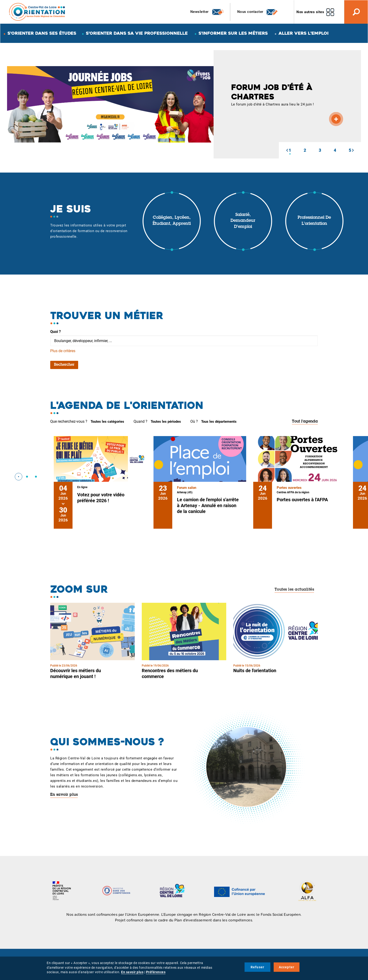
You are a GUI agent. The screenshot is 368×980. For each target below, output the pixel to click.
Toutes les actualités (294, 590)
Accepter (287, 967)
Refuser (257, 967)
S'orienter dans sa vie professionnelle (137, 33)
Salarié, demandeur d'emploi (243, 221)
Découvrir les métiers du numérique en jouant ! (76, 673)
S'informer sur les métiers (233, 33)
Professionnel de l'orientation (314, 221)
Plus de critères (63, 351)
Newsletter (207, 12)
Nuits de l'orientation (255, 671)
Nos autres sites (310, 12)
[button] (287, 150)
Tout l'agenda (305, 422)
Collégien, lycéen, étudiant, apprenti (172, 221)
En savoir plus (64, 795)
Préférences (156, 972)
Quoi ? (56, 332)
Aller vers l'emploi (304, 33)
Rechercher (64, 365)
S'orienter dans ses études (42, 33)
